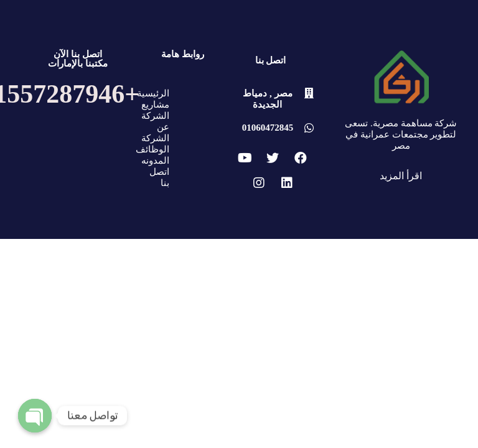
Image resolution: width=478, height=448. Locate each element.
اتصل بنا (159, 177)
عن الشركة (155, 133)
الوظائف (152, 149)
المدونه (155, 161)
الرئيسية (153, 93)
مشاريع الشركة (155, 110)
